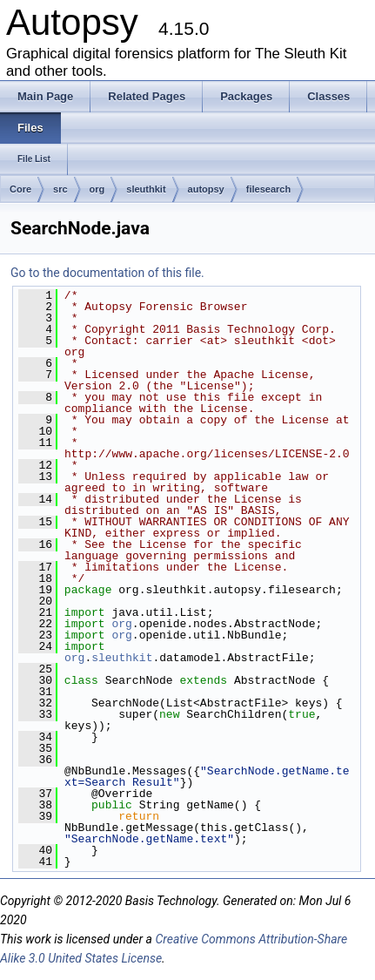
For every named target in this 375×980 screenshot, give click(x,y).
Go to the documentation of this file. (107, 273)
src (60, 189)
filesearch (268, 189)
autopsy (206, 189)
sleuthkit (146, 189)
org (97, 189)
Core (20, 189)
